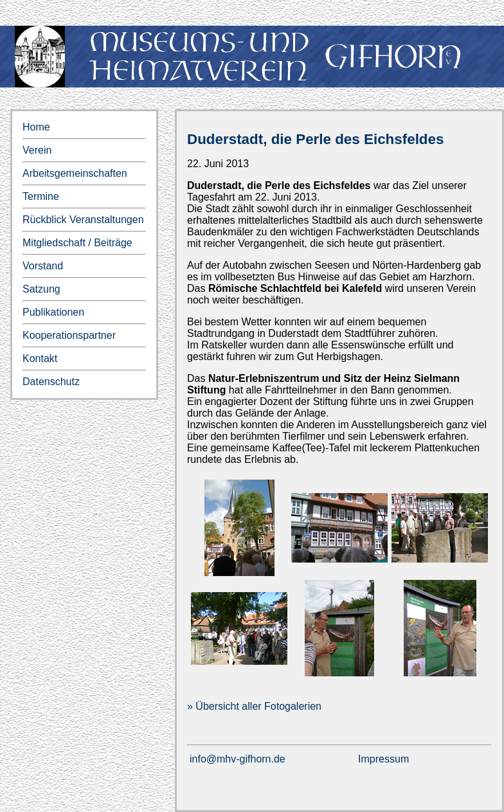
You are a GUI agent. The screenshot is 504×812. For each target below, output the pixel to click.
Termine (41, 196)
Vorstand (43, 266)
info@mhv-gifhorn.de (238, 759)
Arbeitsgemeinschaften (75, 173)
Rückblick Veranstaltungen (83, 220)
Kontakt (40, 358)
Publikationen (53, 312)
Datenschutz (51, 382)
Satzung (41, 289)
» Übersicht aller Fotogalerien (254, 706)
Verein (37, 150)
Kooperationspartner (69, 335)
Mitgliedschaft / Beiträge (77, 243)
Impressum (383, 759)
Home (36, 127)
